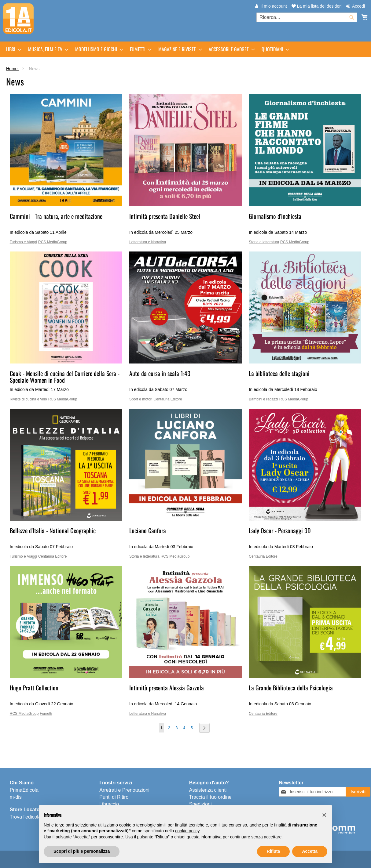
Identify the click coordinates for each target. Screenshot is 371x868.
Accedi (358, 6)
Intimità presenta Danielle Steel (165, 216)
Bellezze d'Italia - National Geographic (53, 530)
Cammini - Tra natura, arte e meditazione (56, 216)
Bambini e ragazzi (263, 399)
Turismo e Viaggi (23, 242)
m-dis (16, 797)
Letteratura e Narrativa (148, 242)
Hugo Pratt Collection (34, 688)
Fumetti (46, 714)
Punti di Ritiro (114, 797)
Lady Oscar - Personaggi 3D (280, 530)
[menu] (185, 49)
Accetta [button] (310, 851)
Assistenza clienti (208, 790)
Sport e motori (141, 399)
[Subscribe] (358, 792)
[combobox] (307, 17)
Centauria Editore (168, 399)
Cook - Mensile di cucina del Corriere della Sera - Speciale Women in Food (65, 377)
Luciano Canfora (148, 530)
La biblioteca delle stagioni (279, 373)
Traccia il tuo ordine (210, 797)
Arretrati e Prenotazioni (124, 790)
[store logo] (18, 19)
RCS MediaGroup (53, 242)
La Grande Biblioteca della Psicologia (291, 688)
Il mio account (274, 6)
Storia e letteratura (264, 242)
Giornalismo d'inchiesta (275, 216)
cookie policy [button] (187, 831)
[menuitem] (12, 49)
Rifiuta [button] (274, 851)
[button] (324, 815)
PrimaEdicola (24, 790)
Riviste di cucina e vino (28, 399)
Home (12, 69)
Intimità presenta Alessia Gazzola (167, 688)
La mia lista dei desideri (317, 6)
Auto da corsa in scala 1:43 (160, 373)
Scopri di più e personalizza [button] (82, 851)
